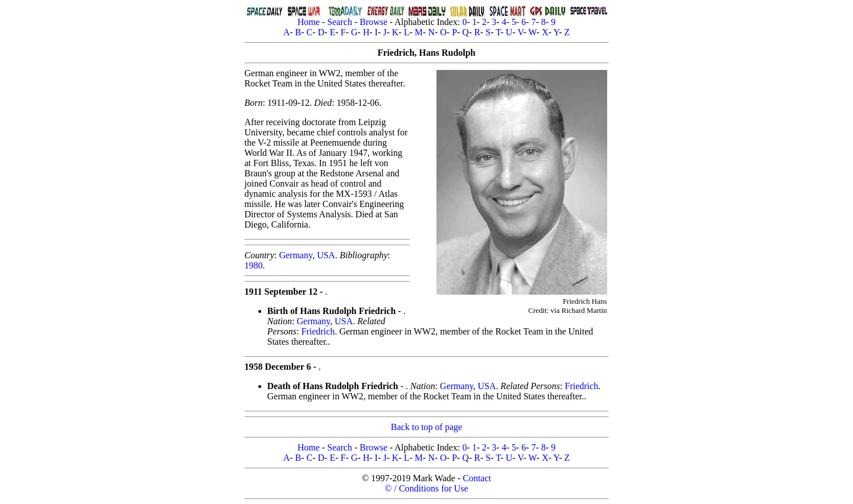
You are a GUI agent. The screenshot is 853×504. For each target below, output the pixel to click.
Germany (296, 255)
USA (326, 255)
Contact (477, 478)
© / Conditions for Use (426, 488)
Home (309, 22)
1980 (254, 265)
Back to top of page (426, 427)
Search (340, 22)
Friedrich (318, 331)
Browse (374, 22)
